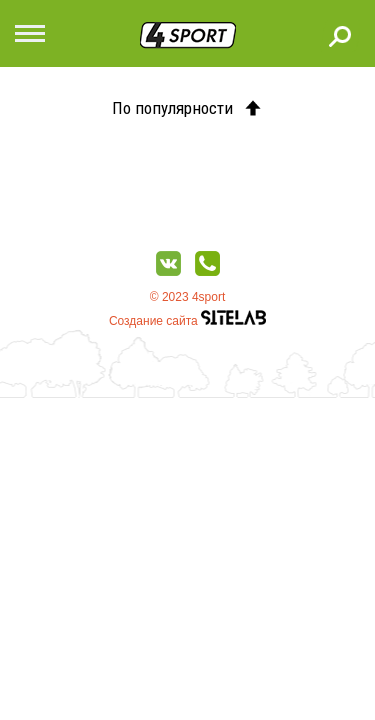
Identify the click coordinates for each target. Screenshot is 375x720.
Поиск (340, 36)
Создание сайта (187, 321)
